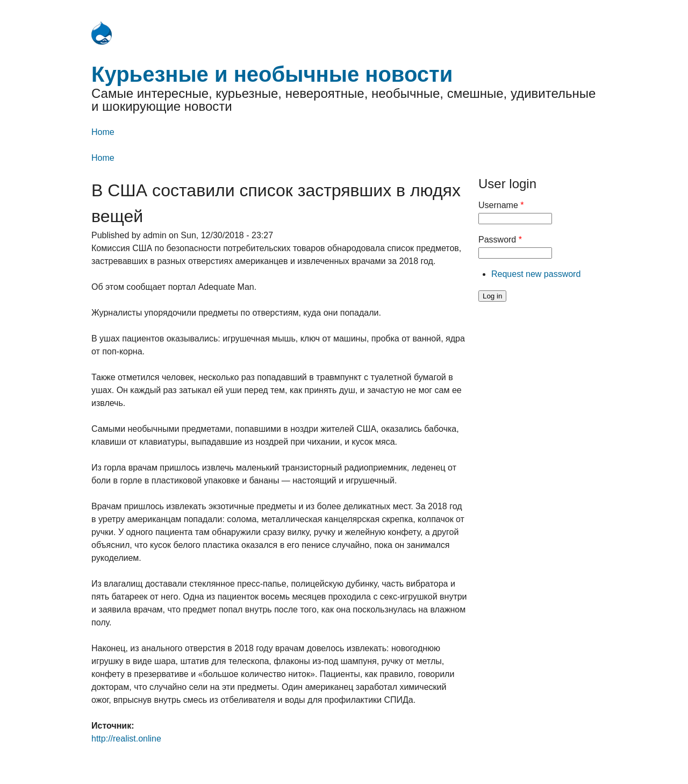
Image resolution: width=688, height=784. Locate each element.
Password (500, 240)
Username (501, 205)
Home (103, 132)
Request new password (536, 274)
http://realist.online (126, 739)
